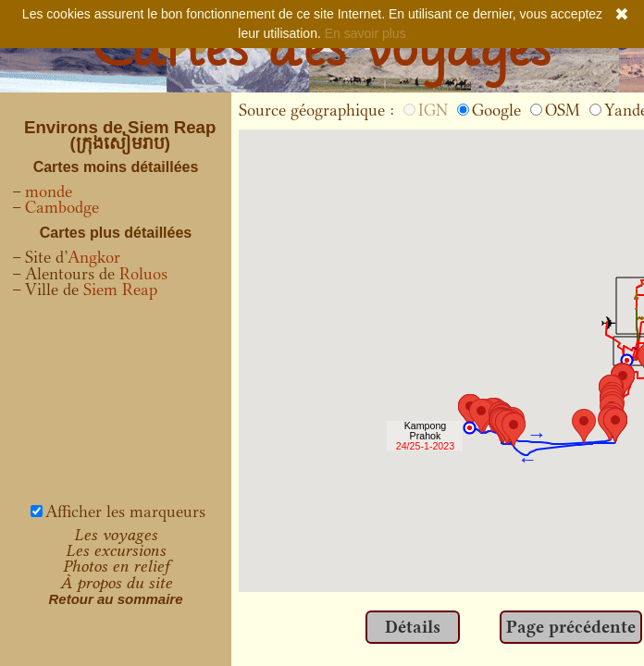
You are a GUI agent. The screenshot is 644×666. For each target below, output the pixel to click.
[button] (615, 425)
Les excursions (116, 550)
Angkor (94, 257)
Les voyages (116, 535)
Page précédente (571, 627)
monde (49, 191)
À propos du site (116, 583)
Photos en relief (116, 566)
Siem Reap (120, 290)
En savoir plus (365, 33)
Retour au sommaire (115, 599)
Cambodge (62, 207)
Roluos (143, 274)
